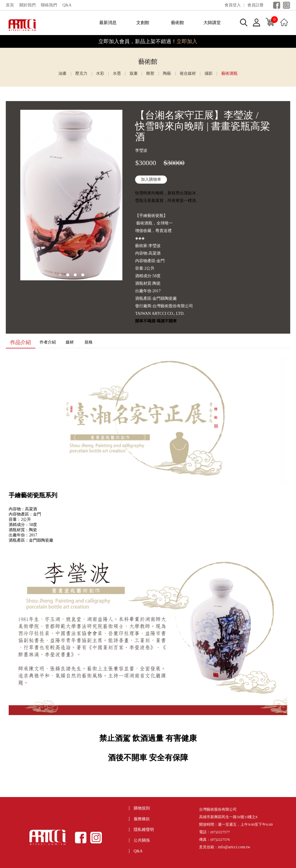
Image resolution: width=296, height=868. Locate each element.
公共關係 (142, 840)
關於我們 (27, 5)
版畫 (134, 73)
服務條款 (142, 819)
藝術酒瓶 (229, 73)
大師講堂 (212, 23)
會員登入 (233, 5)
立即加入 (187, 41)
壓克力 (81, 73)
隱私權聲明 (144, 830)
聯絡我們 (49, 5)
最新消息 (108, 23)
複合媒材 (188, 73)
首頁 (10, 5)
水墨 (117, 73)
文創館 (143, 23)
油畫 (62, 73)
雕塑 (150, 73)
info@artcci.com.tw (234, 847)
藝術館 (178, 23)
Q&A (67, 5)
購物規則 (142, 808)
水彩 (100, 73)
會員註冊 (255, 5)
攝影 (209, 73)
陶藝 (167, 73)
